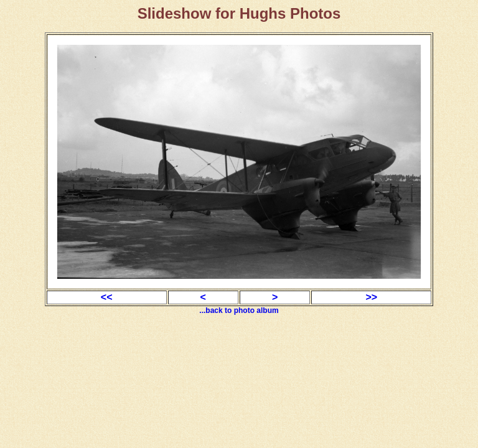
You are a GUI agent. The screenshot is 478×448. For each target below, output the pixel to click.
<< (107, 297)
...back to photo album (239, 310)
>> (371, 297)
